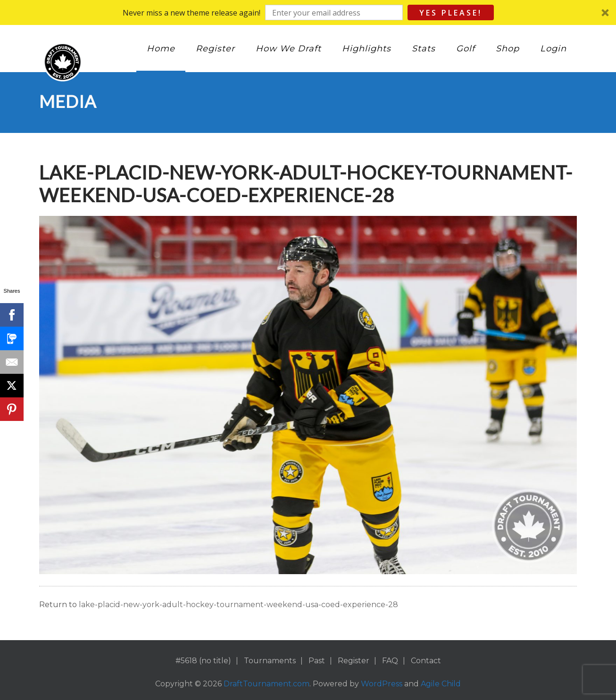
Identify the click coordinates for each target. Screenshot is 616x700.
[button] (308, 12)
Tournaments (270, 661)
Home (161, 49)
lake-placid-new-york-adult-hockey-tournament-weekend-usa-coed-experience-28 (238, 605)
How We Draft (288, 49)
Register (215, 49)
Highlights (366, 49)
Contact (426, 661)
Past (317, 661)
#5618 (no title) (203, 661)
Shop (508, 49)
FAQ (390, 661)
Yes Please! (451, 13)
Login (553, 49)
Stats (424, 49)
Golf (466, 49)
